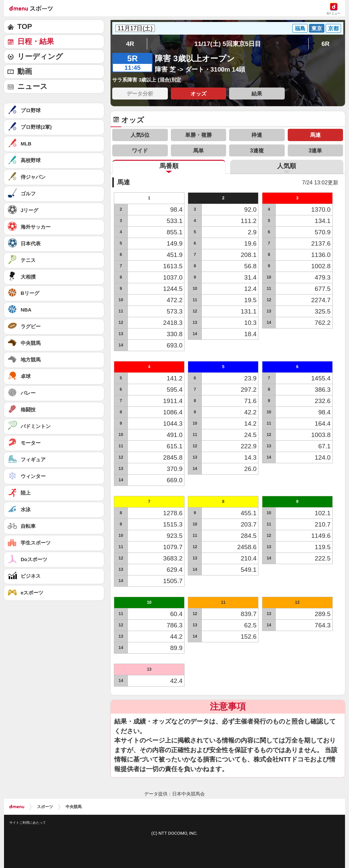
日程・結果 (36, 41)
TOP (25, 26)
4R (130, 44)
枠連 (257, 135)
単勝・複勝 (198, 135)
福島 (300, 28)
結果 (257, 94)
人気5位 (140, 135)
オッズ (198, 94)
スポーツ (45, 807)
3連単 (315, 150)
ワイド (140, 150)
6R (325, 44)
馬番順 (169, 166)
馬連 (315, 135)
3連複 (257, 150)
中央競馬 (74, 807)
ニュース (32, 86)
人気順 (287, 166)
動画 (25, 71)
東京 (317, 28)
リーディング (40, 56)
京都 (333, 28)
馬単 (198, 150)
